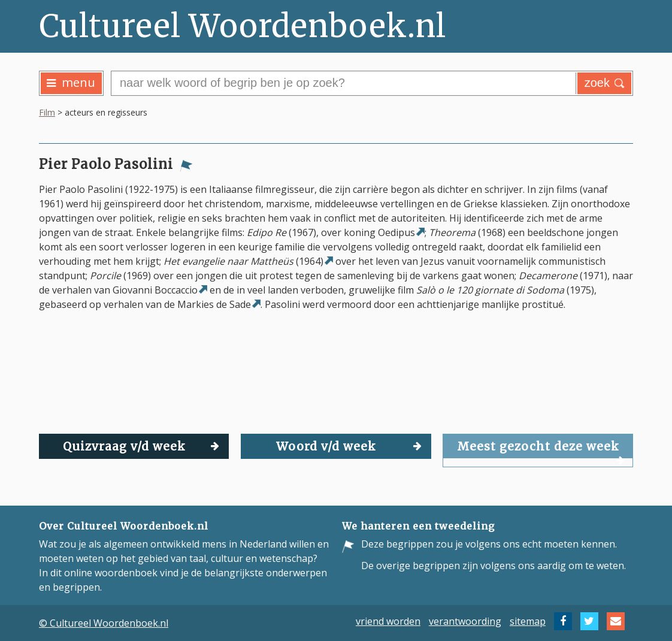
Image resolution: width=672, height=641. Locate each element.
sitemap (528, 621)
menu (71, 82)
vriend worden (388, 621)
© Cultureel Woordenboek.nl (104, 623)
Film (47, 112)
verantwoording (465, 621)
